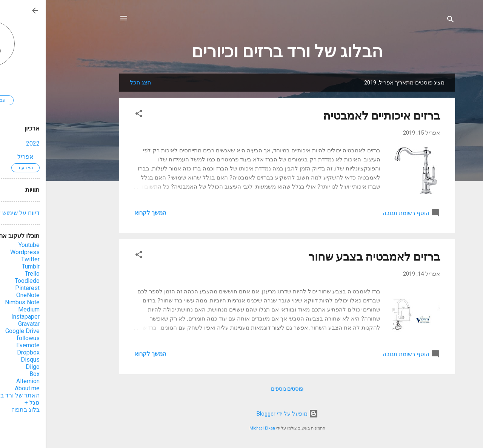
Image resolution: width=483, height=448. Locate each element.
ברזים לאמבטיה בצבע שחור (328, 257)
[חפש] (405, 21)
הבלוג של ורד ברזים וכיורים (241, 51)
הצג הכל (95, 83)
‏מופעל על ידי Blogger (242, 414)
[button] (93, 115)
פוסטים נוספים (241, 389)
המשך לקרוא (105, 213)
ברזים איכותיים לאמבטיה (336, 116)
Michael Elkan (217, 428)
